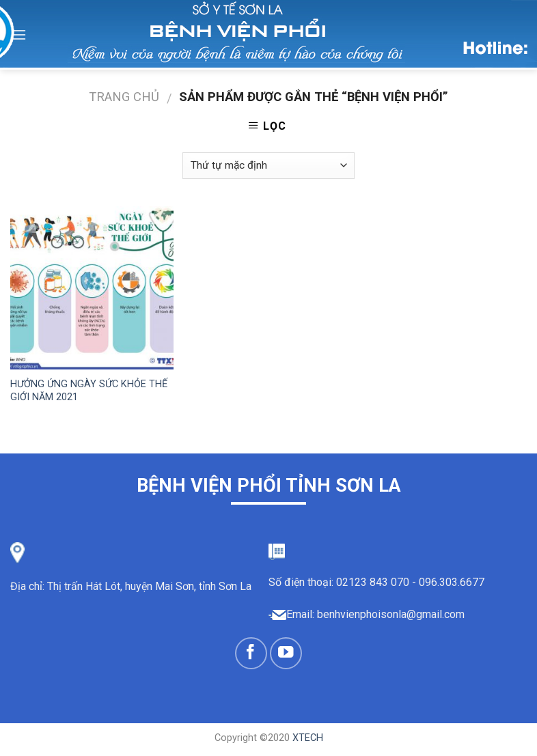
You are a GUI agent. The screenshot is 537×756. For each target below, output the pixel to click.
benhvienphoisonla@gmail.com (391, 614)
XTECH (308, 738)
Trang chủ (124, 97)
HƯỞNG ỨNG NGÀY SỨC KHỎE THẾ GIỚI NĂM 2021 (89, 391)
